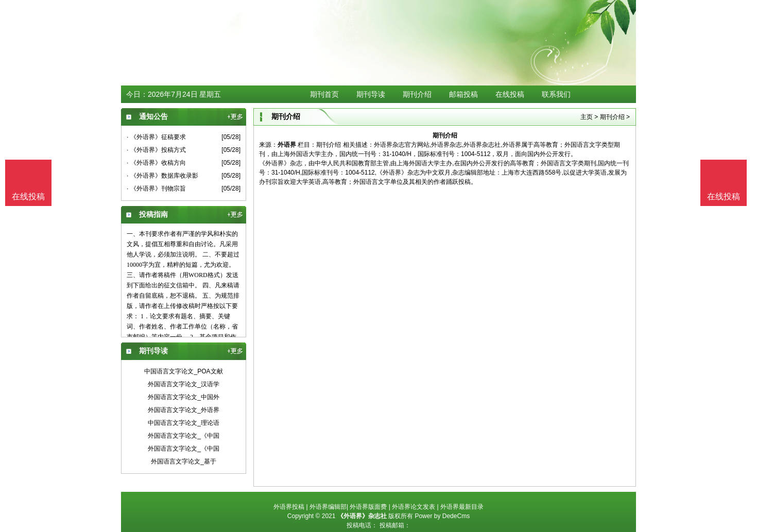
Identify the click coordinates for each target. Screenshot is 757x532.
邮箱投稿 (463, 94)
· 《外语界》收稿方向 (156, 163)
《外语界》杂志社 (362, 516)
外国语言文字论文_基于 (184, 461)
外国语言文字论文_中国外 (184, 397)
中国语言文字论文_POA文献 (183, 371)
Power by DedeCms (442, 516)
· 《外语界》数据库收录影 (162, 176)
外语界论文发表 (414, 507)
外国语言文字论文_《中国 (184, 436)
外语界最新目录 (462, 507)
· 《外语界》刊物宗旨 (156, 188)
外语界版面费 (368, 507)
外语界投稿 (289, 507)
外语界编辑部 (328, 507)
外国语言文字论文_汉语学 (184, 384)
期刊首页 (324, 94)
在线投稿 (510, 94)
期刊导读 (371, 94)
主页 (587, 117)
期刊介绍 (417, 94)
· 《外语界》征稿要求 (156, 137)
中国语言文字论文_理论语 (184, 423)
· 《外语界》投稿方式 (156, 150)
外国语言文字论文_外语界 (184, 410)
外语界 (287, 145)
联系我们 (556, 94)
